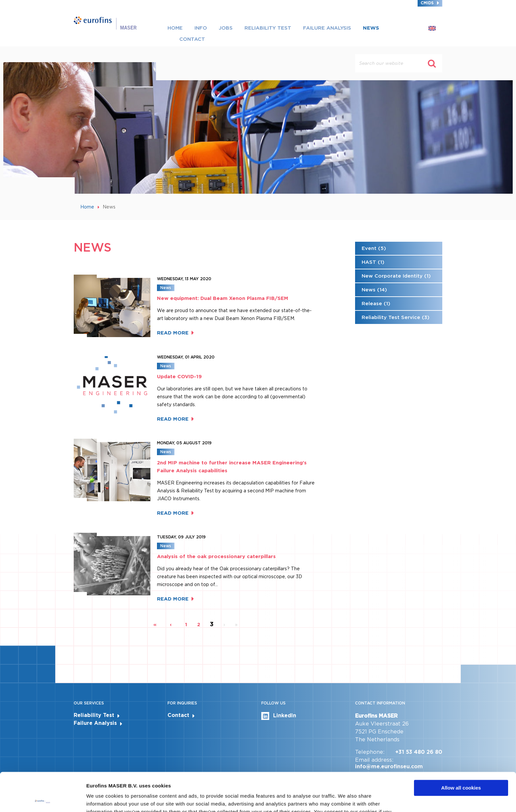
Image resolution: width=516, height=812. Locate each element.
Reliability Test (268, 28)
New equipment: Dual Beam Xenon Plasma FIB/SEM (223, 298)
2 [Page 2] (199, 625)
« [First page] (155, 625)
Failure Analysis (327, 28)
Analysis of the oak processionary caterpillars (216, 556)
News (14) (374, 290)
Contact (192, 39)
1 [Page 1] (186, 625)
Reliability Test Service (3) (396, 317)
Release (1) (376, 304)
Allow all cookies (461, 749)
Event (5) (374, 248)
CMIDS (427, 3)
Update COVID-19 (179, 377)
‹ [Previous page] (171, 625)
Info (201, 28)
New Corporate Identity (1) (396, 276)
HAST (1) (373, 262)
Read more (173, 333)
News (371, 28)
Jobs (226, 28)
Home (175, 28)
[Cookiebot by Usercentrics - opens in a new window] (43, 799)
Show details (102, 799)
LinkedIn (279, 716)
